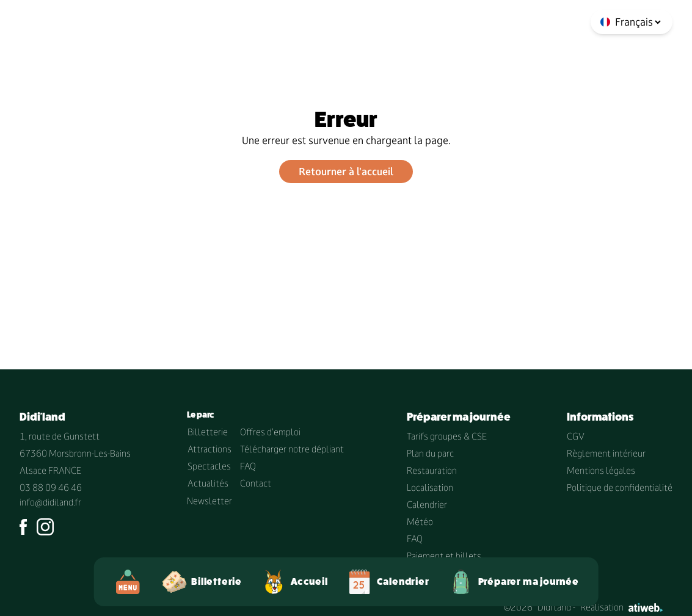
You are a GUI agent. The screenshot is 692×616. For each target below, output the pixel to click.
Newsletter (209, 501)
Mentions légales (601, 470)
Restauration (432, 470)
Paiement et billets (444, 556)
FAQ (248, 466)
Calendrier (427, 505)
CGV (576, 436)
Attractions (209, 449)
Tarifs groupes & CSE (447, 436)
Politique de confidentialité (620, 487)
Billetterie (208, 432)
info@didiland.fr (50, 502)
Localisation (430, 487)
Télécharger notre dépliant (292, 449)
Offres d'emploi (270, 432)
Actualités (208, 483)
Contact (256, 483)
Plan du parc (430, 453)
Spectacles (209, 466)
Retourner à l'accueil (346, 172)
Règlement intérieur (606, 453)
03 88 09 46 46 (51, 487)
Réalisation (621, 607)
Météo (420, 522)
